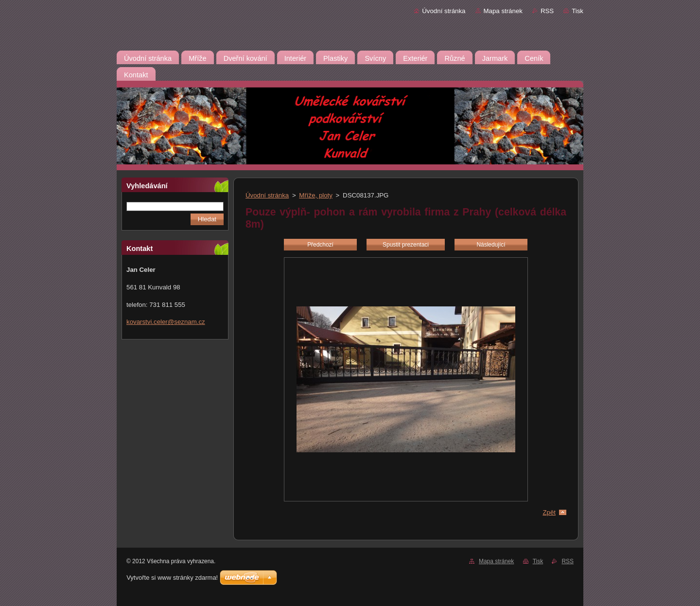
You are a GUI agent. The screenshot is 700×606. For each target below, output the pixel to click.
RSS (547, 11)
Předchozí (320, 245)
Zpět (549, 512)
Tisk (577, 11)
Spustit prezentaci (406, 245)
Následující (491, 245)
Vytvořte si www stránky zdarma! (172, 578)
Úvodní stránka (444, 11)
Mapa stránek (503, 11)
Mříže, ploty (316, 195)
